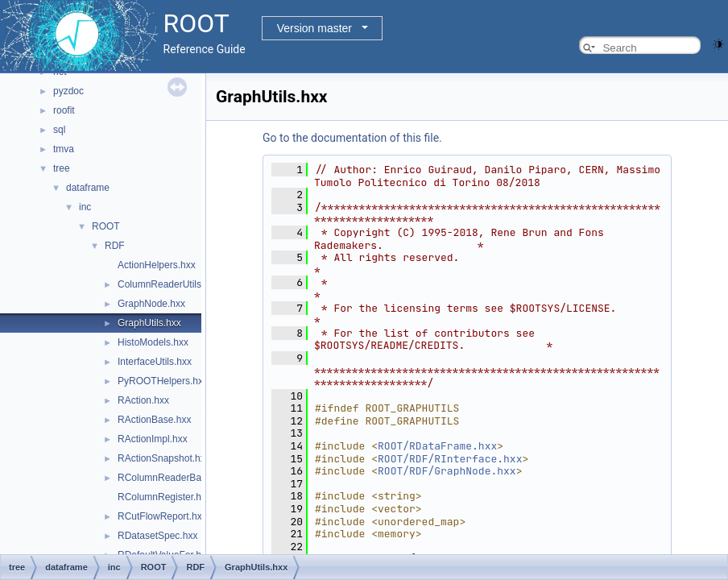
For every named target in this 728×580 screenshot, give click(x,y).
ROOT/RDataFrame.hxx (437, 446)
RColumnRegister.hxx (164, 497)
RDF (115, 246)
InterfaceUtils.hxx (155, 362)
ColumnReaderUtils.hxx (168, 284)
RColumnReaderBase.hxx (174, 478)
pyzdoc (68, 91)
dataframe (88, 188)
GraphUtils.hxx (149, 323)
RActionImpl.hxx (153, 439)
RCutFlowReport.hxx (162, 516)
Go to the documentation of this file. (352, 138)
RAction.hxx (143, 400)
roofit (64, 110)
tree (62, 168)
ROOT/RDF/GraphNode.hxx (447, 471)
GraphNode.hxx (151, 304)
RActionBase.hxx (154, 420)
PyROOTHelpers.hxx (163, 381)
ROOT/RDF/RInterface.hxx (450, 459)
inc (85, 207)
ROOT (106, 226)
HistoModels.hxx (153, 342)
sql (59, 130)
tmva (64, 149)
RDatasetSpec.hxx (157, 536)
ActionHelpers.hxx (157, 265)
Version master (314, 28)
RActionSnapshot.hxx (164, 458)
